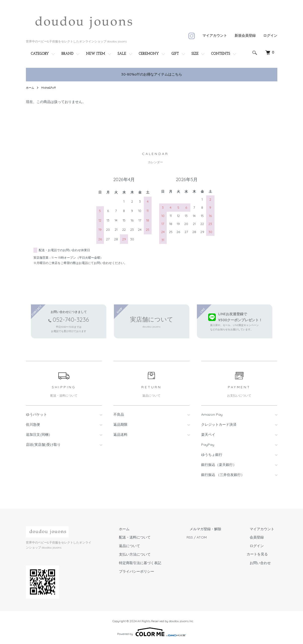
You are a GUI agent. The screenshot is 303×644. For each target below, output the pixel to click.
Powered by (151, 632)
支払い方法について (149, 554)
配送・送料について (149, 537)
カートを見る (263, 554)
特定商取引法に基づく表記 (155, 563)
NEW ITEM (96, 54)
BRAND (67, 54)
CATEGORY (40, 54)
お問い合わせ (263, 563)
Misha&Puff (50, 88)
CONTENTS (221, 54)
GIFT (175, 54)
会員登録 (260, 537)
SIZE (195, 54)
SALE (122, 54)
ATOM (213, 537)
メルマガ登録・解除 (214, 529)
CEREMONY (149, 54)
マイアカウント (215, 35)
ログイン (270, 35)
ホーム (30, 88)
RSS (202, 537)
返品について (144, 546)
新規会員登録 (245, 35)
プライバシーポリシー (151, 571)
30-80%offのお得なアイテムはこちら (152, 74)
